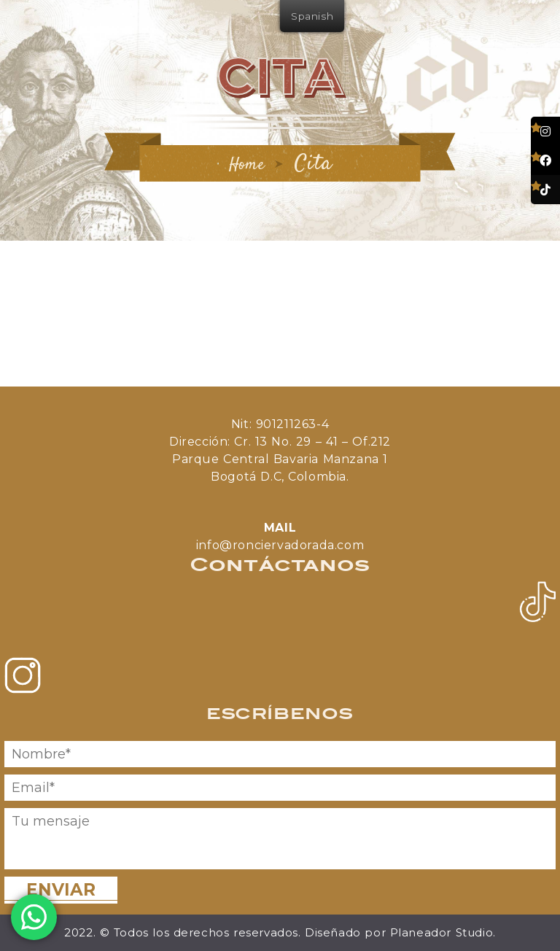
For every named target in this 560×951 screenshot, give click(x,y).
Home (246, 165)
